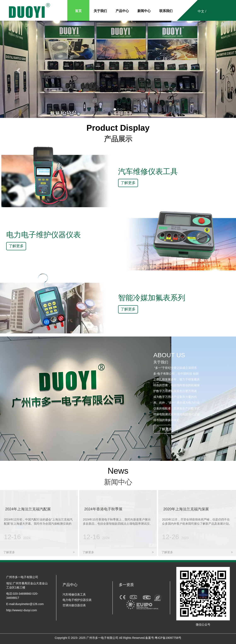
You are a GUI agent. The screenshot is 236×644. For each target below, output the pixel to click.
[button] (18, 69)
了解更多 (128, 183)
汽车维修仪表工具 (74, 594)
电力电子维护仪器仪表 (77, 600)
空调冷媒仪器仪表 (74, 605)
